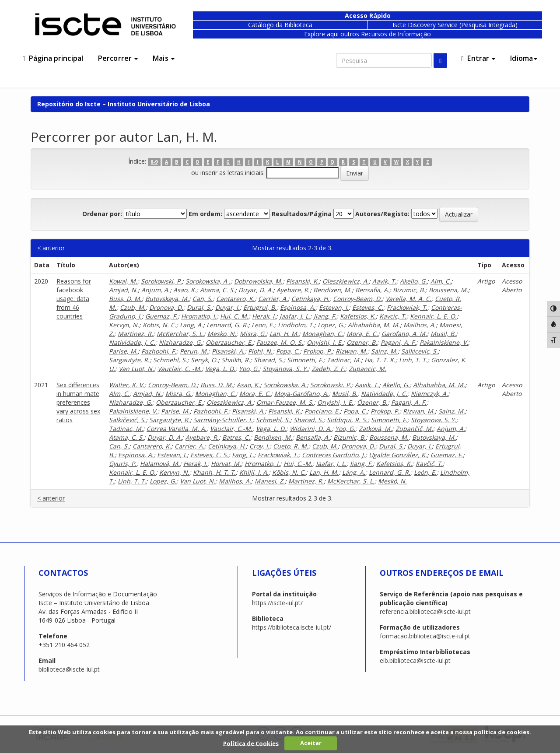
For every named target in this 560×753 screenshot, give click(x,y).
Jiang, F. (325, 316)
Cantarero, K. (235, 299)
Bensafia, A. (372, 290)
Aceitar (311, 743)
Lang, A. (191, 325)
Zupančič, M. (414, 429)
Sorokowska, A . (208, 281)
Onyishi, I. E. (325, 342)
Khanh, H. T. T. (214, 472)
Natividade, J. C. (132, 342)
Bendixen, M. (332, 290)
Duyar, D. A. (256, 290)
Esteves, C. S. (209, 455)
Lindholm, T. (296, 325)
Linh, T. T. (413, 360)
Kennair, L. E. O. (433, 316)
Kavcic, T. (393, 316)
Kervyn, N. (124, 325)
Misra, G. (253, 334)
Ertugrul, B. (260, 307)
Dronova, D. (166, 307)
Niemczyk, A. (429, 394)
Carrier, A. (273, 299)
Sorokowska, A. (285, 385)
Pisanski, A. (228, 351)
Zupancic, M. (367, 369)
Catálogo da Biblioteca (280, 25)
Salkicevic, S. (420, 351)
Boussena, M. (448, 290)
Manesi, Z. (270, 481)
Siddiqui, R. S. (347, 420)
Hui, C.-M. (298, 464)
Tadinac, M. (344, 360)
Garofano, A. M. (404, 334)
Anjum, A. (156, 290)
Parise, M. (123, 351)
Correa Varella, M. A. (177, 429)
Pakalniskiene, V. (444, 342)
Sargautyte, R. (129, 360)
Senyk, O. (204, 360)
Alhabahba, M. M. (374, 325)
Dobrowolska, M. (258, 281)
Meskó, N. (392, 481)
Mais (164, 58)
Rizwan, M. (352, 351)
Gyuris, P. (123, 464)
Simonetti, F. (305, 360)
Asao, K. (185, 290)
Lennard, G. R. (227, 325)
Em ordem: (205, 214)
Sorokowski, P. (161, 281)
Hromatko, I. (199, 316)
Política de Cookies (251, 743)
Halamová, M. (160, 464)
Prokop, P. (318, 351)
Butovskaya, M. (167, 299)
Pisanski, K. (303, 281)
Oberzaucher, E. (229, 342)
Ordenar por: (102, 214)
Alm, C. (441, 281)
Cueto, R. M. (291, 446)
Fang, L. (243, 455)
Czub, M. (133, 307)
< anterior (51, 248)
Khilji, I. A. (254, 472)
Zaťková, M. (375, 429)
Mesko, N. (222, 334)
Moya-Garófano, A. (301, 394)
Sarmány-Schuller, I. (223, 420)
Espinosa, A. (298, 307)
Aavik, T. (384, 281)
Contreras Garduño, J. (334, 455)
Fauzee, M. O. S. (280, 342)
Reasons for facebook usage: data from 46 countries (74, 299)
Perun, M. (194, 351)
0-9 (154, 162)
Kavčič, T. (429, 464)
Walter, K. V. (127, 385)
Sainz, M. (384, 351)
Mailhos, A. (420, 325)
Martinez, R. (135, 334)
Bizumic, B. (409, 290)
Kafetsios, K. (358, 316)
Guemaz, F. (161, 316)
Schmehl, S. (170, 360)
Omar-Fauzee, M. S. (285, 402)
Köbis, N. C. (289, 472)
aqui (333, 34)
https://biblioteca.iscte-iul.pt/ (292, 627)
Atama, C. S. (217, 290)
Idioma (524, 58)
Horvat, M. (226, 464)
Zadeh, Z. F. (328, 369)
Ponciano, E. (322, 411)
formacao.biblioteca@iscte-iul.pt (425, 636)
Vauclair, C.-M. (231, 429)
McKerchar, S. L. (180, 334)
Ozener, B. (362, 342)
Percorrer (118, 58)
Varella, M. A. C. (408, 299)
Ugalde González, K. (398, 455)
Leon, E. (263, 325)
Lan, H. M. (284, 334)
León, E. (425, 472)
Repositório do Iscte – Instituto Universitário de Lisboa (124, 104)
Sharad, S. (269, 360)
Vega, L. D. (220, 369)
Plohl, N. (260, 351)
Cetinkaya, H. (310, 299)
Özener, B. (372, 402)
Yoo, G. (249, 369)
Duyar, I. (227, 307)
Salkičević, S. (127, 420)
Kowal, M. (123, 281)
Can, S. (203, 299)
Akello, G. (413, 281)
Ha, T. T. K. (380, 360)
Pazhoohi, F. (159, 351)
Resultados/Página (302, 214)
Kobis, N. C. (159, 325)
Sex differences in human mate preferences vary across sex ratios (78, 402)
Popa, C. (288, 351)
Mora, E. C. (362, 334)
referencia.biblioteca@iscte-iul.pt (425, 611)
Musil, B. (443, 334)
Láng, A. (354, 472)
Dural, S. (199, 307)
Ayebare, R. (293, 290)
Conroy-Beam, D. (357, 299)
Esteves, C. (368, 307)
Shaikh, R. (236, 360)
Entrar (478, 58)
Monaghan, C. (323, 334)
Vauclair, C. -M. (180, 369)
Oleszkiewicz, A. (346, 281)
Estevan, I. (334, 307)
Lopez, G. (331, 325)
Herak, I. (264, 316)
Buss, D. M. (125, 299)
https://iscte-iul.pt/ (277, 603)
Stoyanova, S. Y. (285, 369)
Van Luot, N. (136, 369)
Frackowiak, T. (407, 307)
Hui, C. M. (234, 316)
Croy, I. (259, 446)
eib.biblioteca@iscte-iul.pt (415, 660)
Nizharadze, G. (180, 342)
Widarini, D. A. (311, 429)
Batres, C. (236, 437)
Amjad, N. (123, 290)
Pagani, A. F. (398, 342)
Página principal (53, 58)
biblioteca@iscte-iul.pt (69, 669)
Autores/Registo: (382, 214)
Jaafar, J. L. (295, 316)
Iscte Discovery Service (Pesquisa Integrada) (455, 25)
